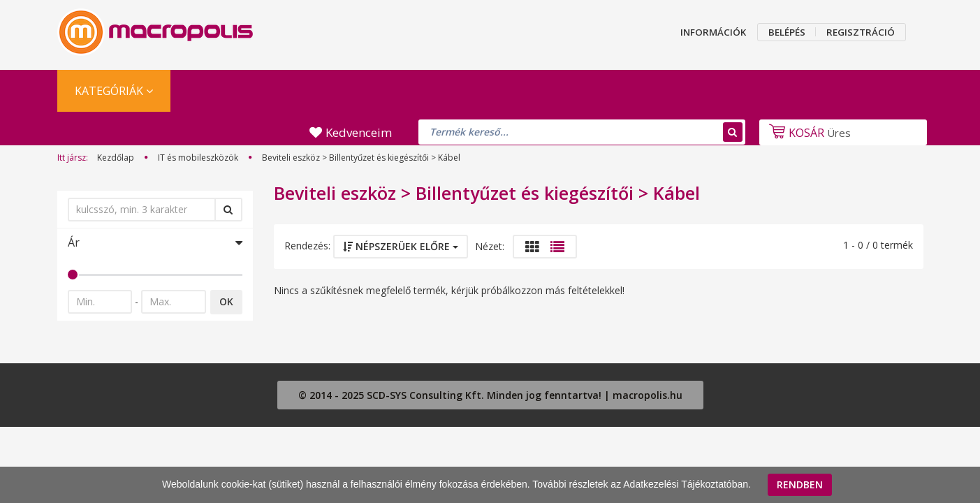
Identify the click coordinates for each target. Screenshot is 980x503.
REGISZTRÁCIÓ (861, 32)
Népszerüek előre (401, 246)
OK (226, 301)
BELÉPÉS (787, 32)
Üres (809, 133)
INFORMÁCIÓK (713, 32)
